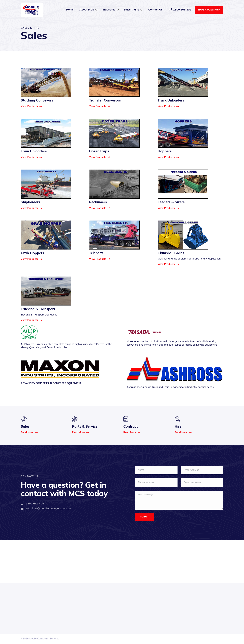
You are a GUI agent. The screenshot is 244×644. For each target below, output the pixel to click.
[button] (88, 10)
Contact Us (155, 10)
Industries (109, 10)
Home (70, 10)
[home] (32, 10)
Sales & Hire (131, 10)
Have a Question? (209, 10)
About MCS (87, 10)
